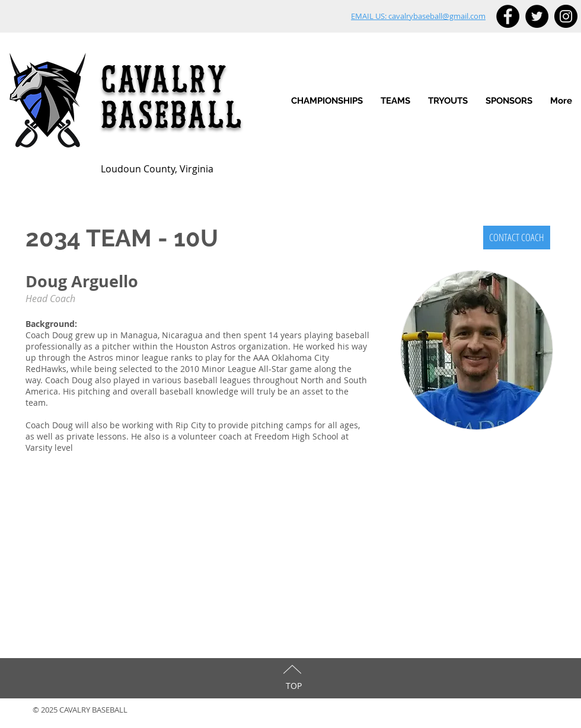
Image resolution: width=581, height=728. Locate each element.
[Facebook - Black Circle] (508, 16)
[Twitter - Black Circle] (537, 16)
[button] (395, 101)
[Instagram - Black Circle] (566, 16)
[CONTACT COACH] (517, 238)
